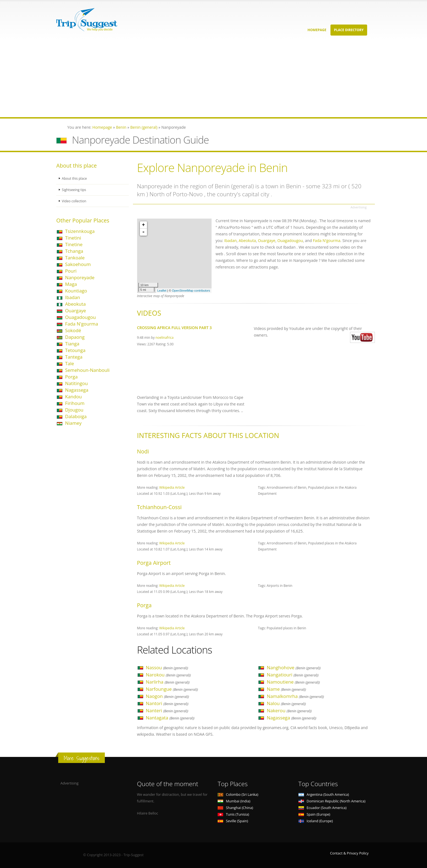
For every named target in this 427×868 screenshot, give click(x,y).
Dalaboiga (76, 416)
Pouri (71, 271)
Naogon (168, 696)
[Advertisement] (166, 79)
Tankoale (75, 258)
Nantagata (170, 718)
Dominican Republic (332, 801)
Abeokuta (75, 304)
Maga (71, 284)
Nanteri (167, 710)
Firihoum (75, 403)
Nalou (286, 703)
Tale (70, 363)
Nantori (167, 703)
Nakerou (289, 710)
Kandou (74, 397)
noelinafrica (165, 337)
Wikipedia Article (172, 487)
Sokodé (73, 330)
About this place (75, 178)
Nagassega (77, 390)
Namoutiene (293, 682)
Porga (71, 377)
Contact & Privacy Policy (349, 853)
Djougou (74, 410)
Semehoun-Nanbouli (87, 370)
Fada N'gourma (82, 324)
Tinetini (73, 238)
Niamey (73, 423)
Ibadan (73, 297)
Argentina (324, 795)
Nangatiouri (293, 675)
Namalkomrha (295, 696)
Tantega (74, 357)
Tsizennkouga (80, 231)
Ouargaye (76, 311)
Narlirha (168, 682)
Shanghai (235, 808)
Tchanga (74, 251)
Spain (314, 814)
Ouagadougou (80, 317)
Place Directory (349, 30)
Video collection (74, 201)
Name (286, 689)
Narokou (168, 675)
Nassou (167, 667)
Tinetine (74, 244)
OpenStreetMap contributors (191, 291)
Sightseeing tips (74, 190)
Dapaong (75, 337)
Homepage (317, 30)
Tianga (72, 344)
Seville (233, 821)
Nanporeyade (80, 277)
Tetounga (75, 350)
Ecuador (323, 808)
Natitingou (76, 383)
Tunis (233, 814)
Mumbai (234, 801)
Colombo (238, 795)
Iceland (316, 821)
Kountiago (76, 291)
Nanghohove (294, 667)
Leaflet (162, 291)
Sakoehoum (78, 264)
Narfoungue (172, 689)
